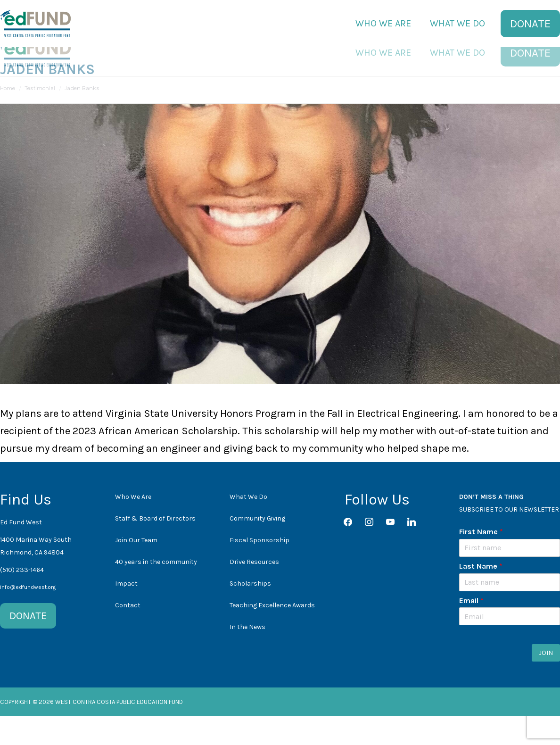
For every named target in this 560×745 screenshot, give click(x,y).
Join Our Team (136, 569)
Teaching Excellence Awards (272, 634)
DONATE (28, 645)
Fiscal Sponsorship (259, 569)
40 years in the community (156, 591)
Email (471, 630)
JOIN (546, 682)
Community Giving (257, 548)
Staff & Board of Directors (155, 548)
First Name (481, 561)
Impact (126, 613)
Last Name (481, 595)
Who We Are (133, 526)
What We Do (248, 526)
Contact (128, 634)
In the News (247, 656)
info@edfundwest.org (28, 616)
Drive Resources (254, 591)
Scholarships (250, 613)
